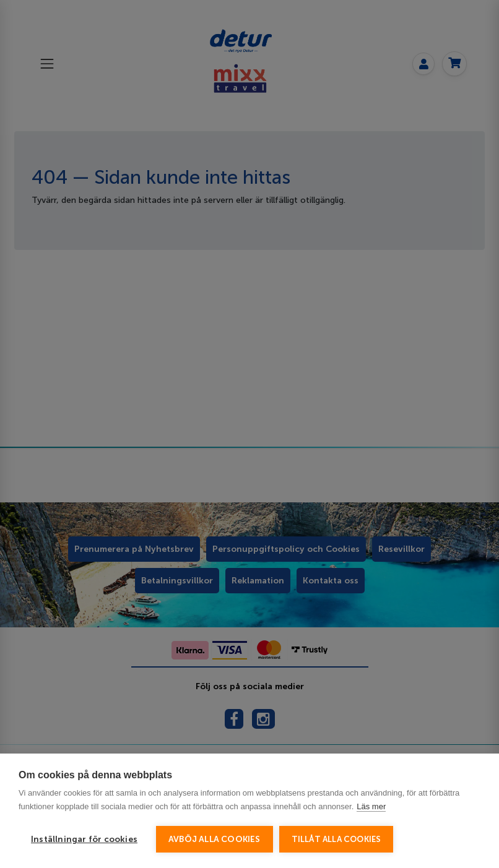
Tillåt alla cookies (336, 839)
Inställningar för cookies (84, 839)
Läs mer (371, 806)
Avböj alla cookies (215, 839)
